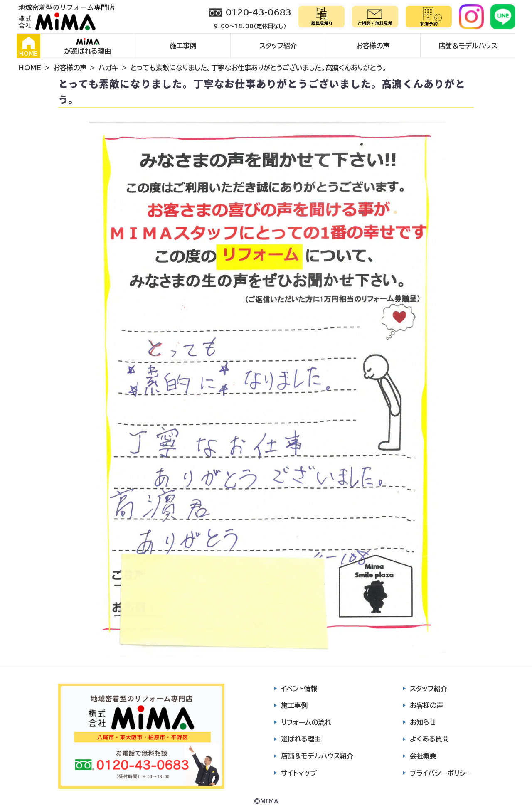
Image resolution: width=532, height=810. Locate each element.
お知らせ (423, 722)
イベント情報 (299, 689)
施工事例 (183, 46)
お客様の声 (373, 46)
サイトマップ (299, 773)
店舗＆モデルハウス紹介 (317, 756)
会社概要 (423, 756)
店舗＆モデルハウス (468, 46)
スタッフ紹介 (278, 46)
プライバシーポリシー (441, 773)
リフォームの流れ (306, 722)
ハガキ (108, 68)
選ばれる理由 (301, 739)
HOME (28, 47)
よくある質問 (429, 739)
